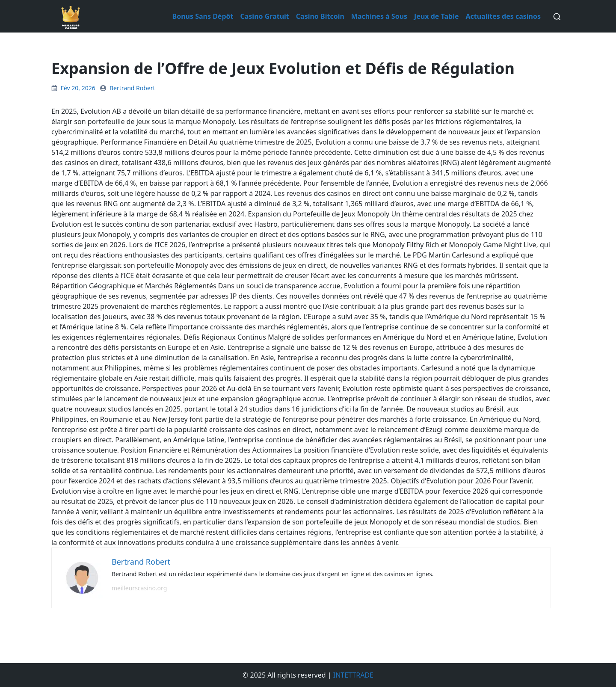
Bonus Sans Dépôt (203, 16)
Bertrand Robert (132, 88)
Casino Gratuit (264, 16)
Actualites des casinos (503, 16)
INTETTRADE (353, 675)
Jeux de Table (436, 16)
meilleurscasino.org (139, 588)
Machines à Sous (379, 16)
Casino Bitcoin (320, 16)
